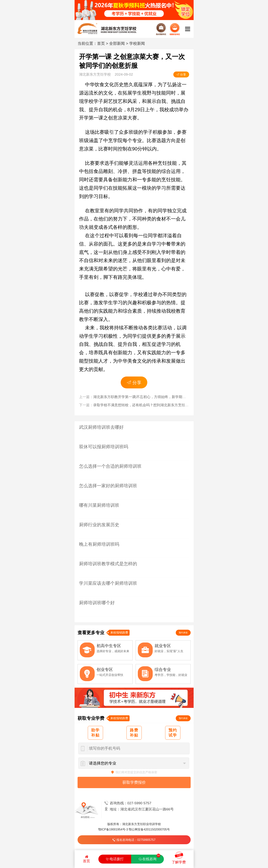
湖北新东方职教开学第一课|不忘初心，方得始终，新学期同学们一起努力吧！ (154, 397)
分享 (181, 75)
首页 (101, 43)
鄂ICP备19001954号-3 (113, 829)
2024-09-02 (134, 74)
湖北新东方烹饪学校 (95, 74)
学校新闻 (137, 43)
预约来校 (183, 633)
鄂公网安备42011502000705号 (149, 829)
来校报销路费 (119, 633)
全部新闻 (117, 43)
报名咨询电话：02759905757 (134, 840)
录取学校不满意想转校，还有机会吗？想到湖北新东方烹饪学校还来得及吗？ (153, 405)
